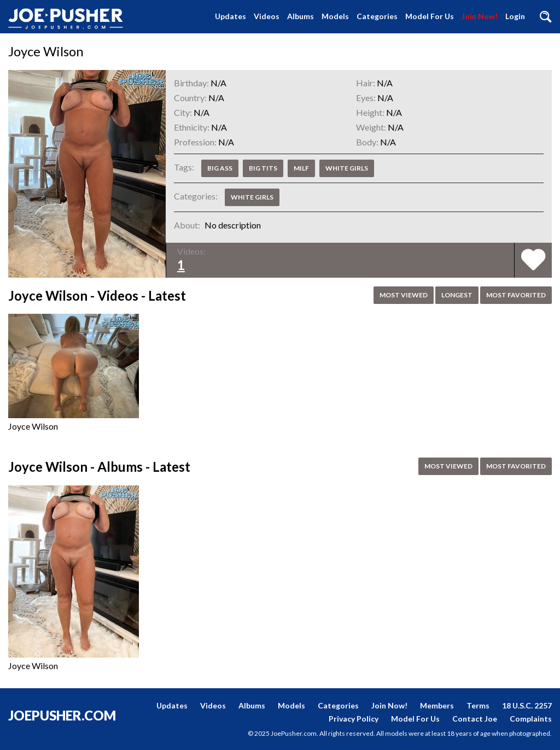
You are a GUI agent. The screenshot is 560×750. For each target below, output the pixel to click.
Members (437, 705)
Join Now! (480, 16)
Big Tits (263, 168)
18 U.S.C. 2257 (527, 705)
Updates (231, 16)
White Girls (347, 168)
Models (335, 16)
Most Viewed (404, 295)
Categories (377, 16)
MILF (301, 168)
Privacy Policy (354, 719)
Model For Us (430, 16)
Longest (457, 295)
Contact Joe (475, 719)
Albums (301, 16)
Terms (478, 705)
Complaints (531, 719)
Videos (267, 16)
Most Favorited (516, 295)
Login (515, 16)
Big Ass (220, 168)
